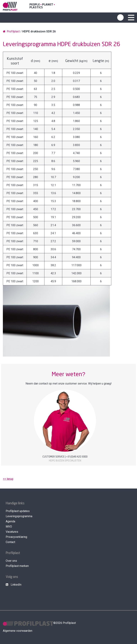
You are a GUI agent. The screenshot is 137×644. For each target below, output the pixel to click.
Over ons (11, 561)
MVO (9, 527)
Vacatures (12, 532)
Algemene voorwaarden (18, 631)
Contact (10, 542)
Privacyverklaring (16, 537)
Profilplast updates (18, 511)
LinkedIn (14, 585)
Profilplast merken (17, 566)
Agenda (10, 521)
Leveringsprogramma (19, 516)
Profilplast (11, 31)
